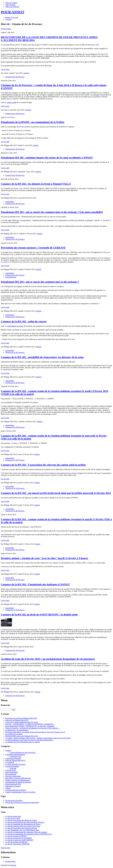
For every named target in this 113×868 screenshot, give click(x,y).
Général (26, 73)
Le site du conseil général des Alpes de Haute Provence (25, 822)
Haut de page (6, 848)
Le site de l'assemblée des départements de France (23, 824)
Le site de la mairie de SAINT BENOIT (19, 840)
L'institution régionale (13, 758)
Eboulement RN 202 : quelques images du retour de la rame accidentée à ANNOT (47, 158)
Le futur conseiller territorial (15, 764)
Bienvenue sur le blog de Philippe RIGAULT (21, 718)
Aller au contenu (11, 3)
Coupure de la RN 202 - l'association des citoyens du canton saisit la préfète (43, 465)
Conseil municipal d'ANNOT (16, 790)
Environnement (11, 277)
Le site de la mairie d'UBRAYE (16, 842)
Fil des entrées (6, 29)
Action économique (12, 766)
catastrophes (10, 202)
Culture (8, 788)
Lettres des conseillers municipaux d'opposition (22, 802)
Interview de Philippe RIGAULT (17, 720)
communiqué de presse (15, 326)
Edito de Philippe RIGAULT (15, 760)
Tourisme (13, 768)
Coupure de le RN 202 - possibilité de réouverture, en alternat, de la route (42, 357)
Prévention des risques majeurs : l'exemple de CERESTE (33, 248)
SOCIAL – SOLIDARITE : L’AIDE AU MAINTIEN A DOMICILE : (30, 724)
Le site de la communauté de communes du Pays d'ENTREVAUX (29, 834)
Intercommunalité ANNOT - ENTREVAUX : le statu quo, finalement (30, 726)
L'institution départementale (15, 754)
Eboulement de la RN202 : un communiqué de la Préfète (33, 122)
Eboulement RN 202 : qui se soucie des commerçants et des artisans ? (40, 282)
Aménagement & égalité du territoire (18, 782)
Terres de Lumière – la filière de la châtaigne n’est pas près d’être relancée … (33, 728)
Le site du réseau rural (13, 816)
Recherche (6, 705)
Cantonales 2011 (16, 756)
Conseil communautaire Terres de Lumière (20, 792)
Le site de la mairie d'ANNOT (16, 836)
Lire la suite (5, 69)
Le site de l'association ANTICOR (17, 844)
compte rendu (12, 102)
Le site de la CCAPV (13, 818)
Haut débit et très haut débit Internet (18, 778)
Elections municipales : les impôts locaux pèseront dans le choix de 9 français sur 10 (35, 732)
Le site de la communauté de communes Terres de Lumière (26, 832)
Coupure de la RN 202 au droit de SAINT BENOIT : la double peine (39, 614)
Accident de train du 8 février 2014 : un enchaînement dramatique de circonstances (48, 659)
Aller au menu (10, 5)
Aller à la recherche (12, 7)
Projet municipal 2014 (13, 784)
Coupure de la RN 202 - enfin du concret (24, 321)
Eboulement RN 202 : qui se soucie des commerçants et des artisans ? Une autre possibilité (52, 212)
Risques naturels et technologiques (18, 780)
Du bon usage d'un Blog (14, 800)
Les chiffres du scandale (14, 734)
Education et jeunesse (13, 786)
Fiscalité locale (11, 770)
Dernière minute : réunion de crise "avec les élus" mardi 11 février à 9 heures (45, 558)
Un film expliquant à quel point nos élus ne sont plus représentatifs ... (30, 740)
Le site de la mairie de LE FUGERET (19, 838)
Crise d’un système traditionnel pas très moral (22, 722)
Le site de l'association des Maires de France (21, 820)
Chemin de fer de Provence (15, 77)
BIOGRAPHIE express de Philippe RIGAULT (22, 736)
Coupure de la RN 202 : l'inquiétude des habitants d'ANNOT (35, 584)
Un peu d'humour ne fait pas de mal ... (23, 752)
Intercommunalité (12, 772)
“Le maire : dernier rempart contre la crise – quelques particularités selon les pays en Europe (38, 738)
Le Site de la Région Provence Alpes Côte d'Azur (23, 826)
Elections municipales (13, 776)
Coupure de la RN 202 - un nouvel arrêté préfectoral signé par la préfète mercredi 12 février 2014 (56, 493)
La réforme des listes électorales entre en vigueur (23, 742)
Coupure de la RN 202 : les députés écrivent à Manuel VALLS (36, 184)
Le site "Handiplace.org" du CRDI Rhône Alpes (22, 830)
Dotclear (13, 865)
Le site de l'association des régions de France (21, 828)
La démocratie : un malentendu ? (17, 730)
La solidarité (10, 762)
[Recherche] (6, 710)
